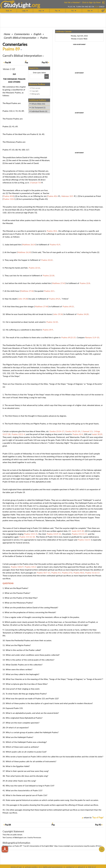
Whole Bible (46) (38, 104)
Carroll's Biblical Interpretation (20, 38)
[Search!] (47, 76)
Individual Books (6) (39, 111)
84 (8, 62)
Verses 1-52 (9, 69)
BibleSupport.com (20, 838)
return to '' (94, 817)
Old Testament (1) (38, 108)
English (37, 34)
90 (45, 62)
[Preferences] (103, 11)
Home (7, 34)
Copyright (35, 91)
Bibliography (36, 94)
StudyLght (17, 5)
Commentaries (22, 34)
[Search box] (37, 76)
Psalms (44, 38)
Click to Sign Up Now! (91, 2)
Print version (36, 88)
